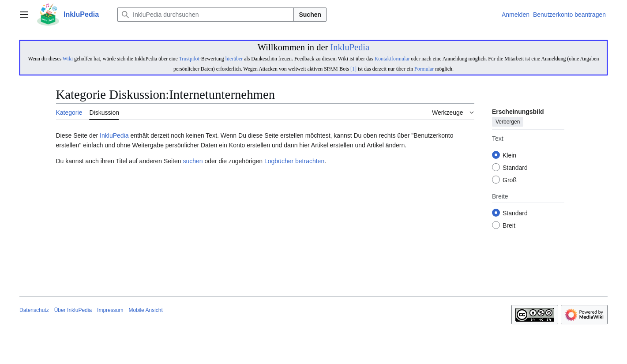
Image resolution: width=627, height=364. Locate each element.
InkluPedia (350, 47)
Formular (424, 69)
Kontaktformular (392, 59)
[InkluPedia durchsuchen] (206, 15)
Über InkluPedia (73, 310)
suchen (193, 161)
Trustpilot (189, 59)
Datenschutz (34, 310)
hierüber (234, 59)
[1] (353, 69)
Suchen (310, 15)
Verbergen (508, 122)
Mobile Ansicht (145, 310)
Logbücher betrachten (294, 161)
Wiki (68, 59)
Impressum (110, 310)
